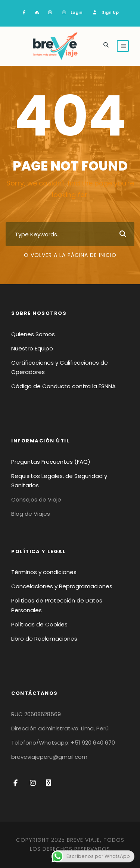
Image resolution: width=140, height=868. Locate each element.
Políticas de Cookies (39, 624)
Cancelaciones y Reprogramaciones (62, 586)
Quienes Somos (33, 334)
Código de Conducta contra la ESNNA (63, 386)
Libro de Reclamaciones (44, 639)
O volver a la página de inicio (70, 255)
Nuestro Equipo (32, 348)
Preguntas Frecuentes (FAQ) (51, 462)
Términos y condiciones (44, 572)
